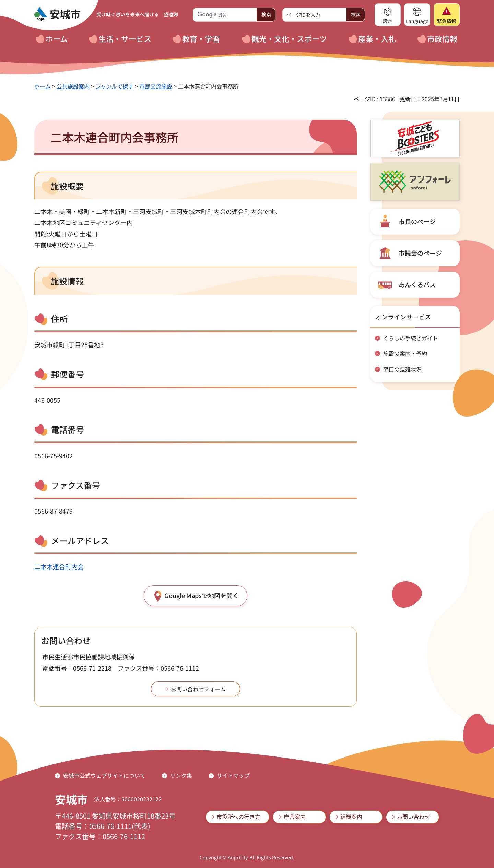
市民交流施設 (156, 86)
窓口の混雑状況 (402, 369)
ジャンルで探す (114, 86)
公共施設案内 (73, 86)
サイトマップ (233, 775)
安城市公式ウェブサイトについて (104, 775)
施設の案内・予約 (405, 353)
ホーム (43, 86)
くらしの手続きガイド (411, 338)
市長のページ (417, 221)
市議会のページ (420, 253)
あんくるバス (417, 284)
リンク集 (181, 775)
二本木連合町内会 (59, 566)
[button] (388, 15)
